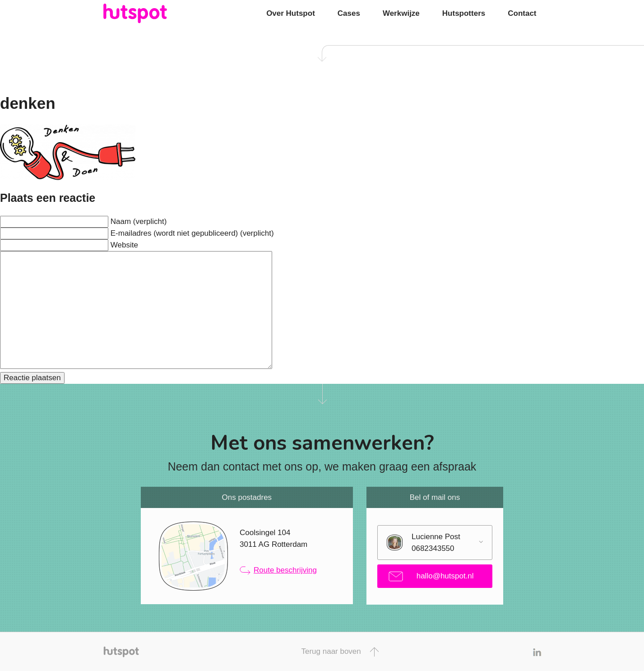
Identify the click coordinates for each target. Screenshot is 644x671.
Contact (522, 13)
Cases (349, 13)
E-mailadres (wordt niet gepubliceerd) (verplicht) (192, 233)
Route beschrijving (278, 570)
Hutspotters (464, 13)
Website (124, 245)
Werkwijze (401, 13)
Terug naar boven (340, 652)
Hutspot (153, 14)
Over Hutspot (291, 13)
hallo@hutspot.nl (431, 576)
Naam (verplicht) (139, 221)
